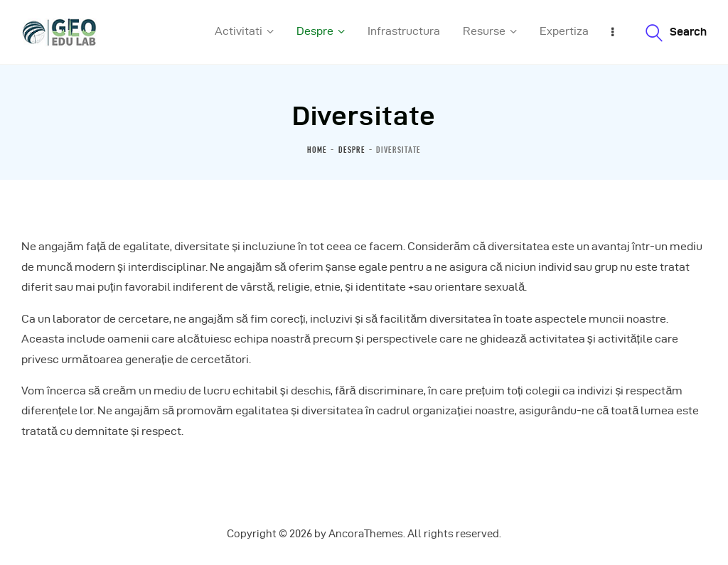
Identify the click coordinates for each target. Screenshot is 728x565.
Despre (352, 150)
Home (317, 150)
